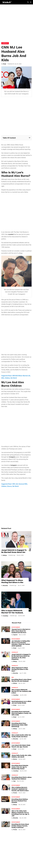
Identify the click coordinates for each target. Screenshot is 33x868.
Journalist (5, 43)
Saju (14, 781)
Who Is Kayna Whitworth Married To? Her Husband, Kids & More (12, 613)
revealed (11, 234)
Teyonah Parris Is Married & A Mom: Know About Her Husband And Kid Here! (21, 631)
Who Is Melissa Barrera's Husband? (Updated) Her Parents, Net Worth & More (20, 789)
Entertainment (16, 627)
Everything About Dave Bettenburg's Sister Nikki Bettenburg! (19, 725)
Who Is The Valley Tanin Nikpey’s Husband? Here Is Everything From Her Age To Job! (20, 813)
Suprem (15, 635)
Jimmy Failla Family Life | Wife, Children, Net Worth (21, 756)
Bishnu (15, 759)
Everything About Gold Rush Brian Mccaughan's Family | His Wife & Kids (21, 713)
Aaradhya (6, 616)
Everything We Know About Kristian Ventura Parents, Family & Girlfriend (20, 826)
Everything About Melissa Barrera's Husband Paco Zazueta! (20, 801)
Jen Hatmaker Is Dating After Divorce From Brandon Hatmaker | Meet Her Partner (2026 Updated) (21, 643)
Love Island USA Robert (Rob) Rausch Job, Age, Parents (21, 746)
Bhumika (5, 586)
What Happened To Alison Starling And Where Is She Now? (12, 582)
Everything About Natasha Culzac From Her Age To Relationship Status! (20, 767)
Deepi (5, 64)
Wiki (13, 677)
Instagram (12, 457)
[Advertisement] (16, 24)
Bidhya (5, 555)
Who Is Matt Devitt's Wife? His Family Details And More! (21, 736)
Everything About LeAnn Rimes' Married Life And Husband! (22, 680)
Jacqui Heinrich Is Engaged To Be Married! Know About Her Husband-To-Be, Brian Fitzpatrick (14, 553)
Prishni (15, 793)
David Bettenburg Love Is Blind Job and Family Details (21, 702)
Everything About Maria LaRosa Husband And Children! (22, 778)
